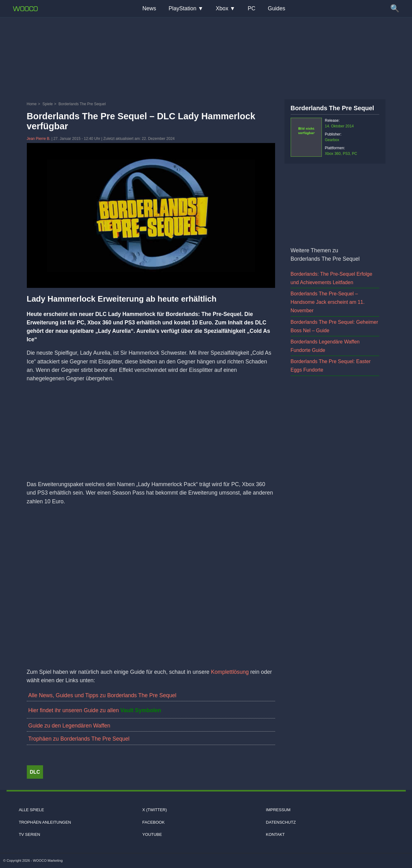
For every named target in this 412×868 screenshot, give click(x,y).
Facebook (153, 822)
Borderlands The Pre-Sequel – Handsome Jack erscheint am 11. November (328, 302)
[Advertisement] (206, 58)
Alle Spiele (31, 810)
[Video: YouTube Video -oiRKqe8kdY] (151, 581)
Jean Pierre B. (39, 139)
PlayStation (183, 8)
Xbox (222, 8)
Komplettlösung (230, 672)
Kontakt (275, 834)
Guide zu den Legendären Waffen (69, 726)
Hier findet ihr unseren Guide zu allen (95, 710)
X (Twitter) (155, 810)
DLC (35, 772)
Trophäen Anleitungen (45, 822)
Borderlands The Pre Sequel (332, 108)
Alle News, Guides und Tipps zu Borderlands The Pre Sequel (102, 695)
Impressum (278, 810)
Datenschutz (281, 822)
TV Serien (29, 834)
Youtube (152, 834)
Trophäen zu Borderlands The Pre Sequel (79, 739)
